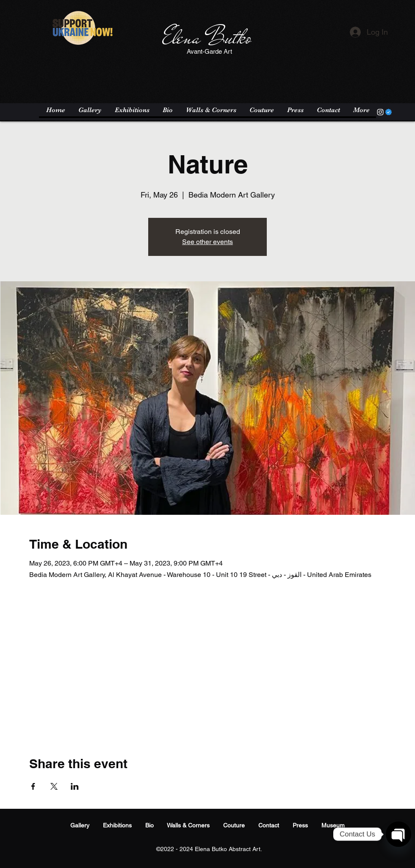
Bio (149, 825)
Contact (269, 825)
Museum (333, 825)
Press (300, 825)
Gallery (80, 825)
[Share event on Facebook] (33, 786)
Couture (234, 825)
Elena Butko (207, 38)
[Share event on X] (54, 786)
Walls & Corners (188, 825)
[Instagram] (380, 112)
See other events (207, 242)
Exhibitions (117, 825)
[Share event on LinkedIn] (75, 786)
